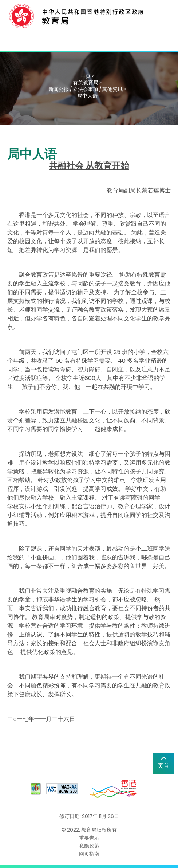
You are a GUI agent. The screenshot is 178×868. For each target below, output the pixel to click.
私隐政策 (89, 846)
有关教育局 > (87, 83)
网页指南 (89, 854)
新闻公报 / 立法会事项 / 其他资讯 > (87, 89)
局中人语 (87, 96)
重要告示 (89, 838)
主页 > (87, 76)
